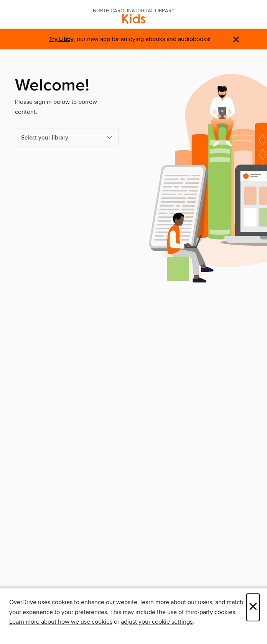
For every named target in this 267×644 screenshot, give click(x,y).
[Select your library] (67, 137)
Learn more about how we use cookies (61, 622)
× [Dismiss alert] (236, 40)
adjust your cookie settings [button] (157, 622)
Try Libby (61, 39)
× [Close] (253, 607)
